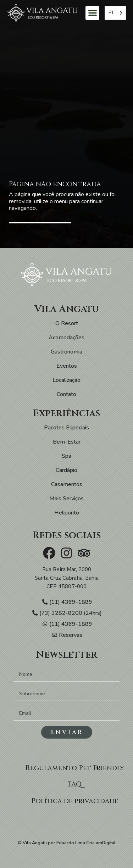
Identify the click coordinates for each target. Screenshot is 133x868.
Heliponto (67, 513)
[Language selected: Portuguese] (115, 13)
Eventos (67, 366)
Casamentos (67, 484)
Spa (66, 456)
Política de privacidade (75, 801)
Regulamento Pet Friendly (75, 768)
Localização (66, 380)
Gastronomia (66, 352)
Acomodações (66, 338)
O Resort (67, 323)
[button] (92, 13)
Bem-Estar (67, 442)
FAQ (75, 784)
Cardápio (66, 470)
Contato (66, 394)
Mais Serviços (66, 499)
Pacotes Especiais (66, 428)
